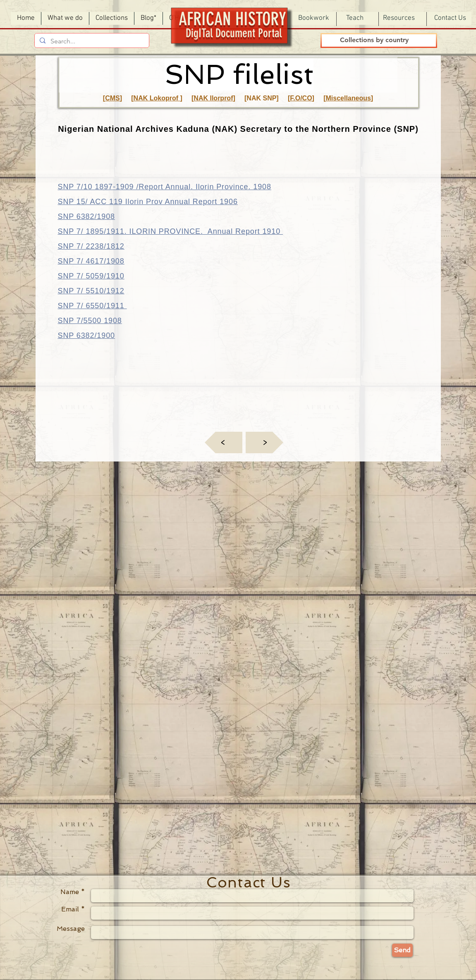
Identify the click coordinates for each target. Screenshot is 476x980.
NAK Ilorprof (213, 98)
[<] (224, 442)
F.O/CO (301, 98)
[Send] (402, 950)
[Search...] (91, 41)
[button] (314, 18)
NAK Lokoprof (157, 98)
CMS (112, 98)
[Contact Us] (450, 18)
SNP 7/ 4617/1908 (91, 261)
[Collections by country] (374, 40)
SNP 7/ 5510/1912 (91, 291)
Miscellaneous (348, 98)
